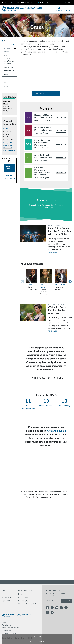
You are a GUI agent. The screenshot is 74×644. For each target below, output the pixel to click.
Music (5, 41)
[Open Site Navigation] (68, 9)
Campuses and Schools (22, 2)
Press (5, 79)
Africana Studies (56, 431)
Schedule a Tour (8, 597)
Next (70, 282)
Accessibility (6, 630)
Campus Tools (59, 2)
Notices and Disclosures (10, 628)
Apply (41, 2)
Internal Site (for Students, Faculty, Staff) (28, 602)
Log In (70, 2)
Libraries (5, 591)
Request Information (37, 641)
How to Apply (37, 636)
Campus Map (24, 597)
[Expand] (15, 49)
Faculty (6, 83)
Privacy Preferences (9, 633)
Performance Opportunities (9, 69)
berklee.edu (6, 2)
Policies (5, 622)
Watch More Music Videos (48, 93)
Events (6, 87)
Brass (14, 45)
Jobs (4, 594)
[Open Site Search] (59, 9)
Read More (53, 252)
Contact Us (6, 601)
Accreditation (7, 625)
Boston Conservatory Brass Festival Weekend (9, 59)
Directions (22, 594)
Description (61, 118)
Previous (22, 282)
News (6, 74)
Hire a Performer (25, 591)
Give (48, 2)
